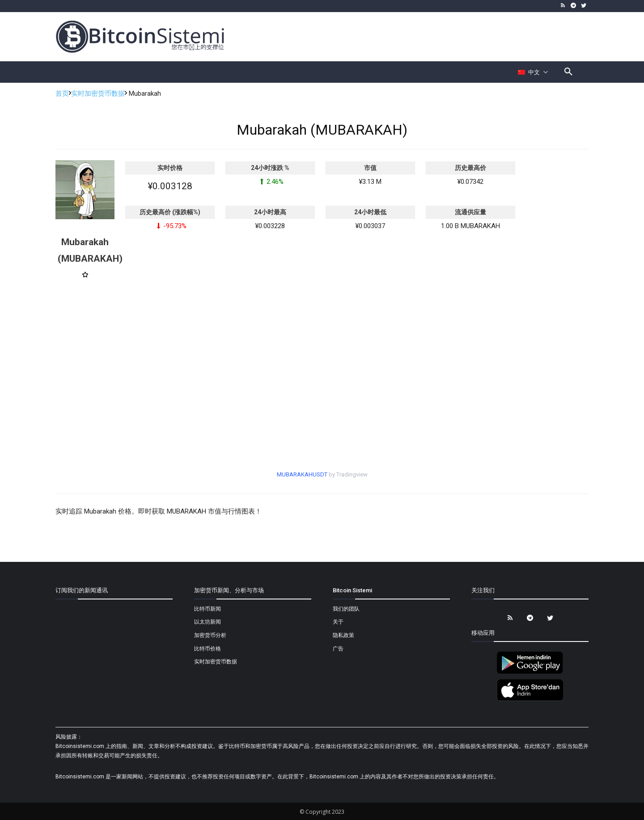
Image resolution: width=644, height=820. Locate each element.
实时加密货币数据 (98, 93)
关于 (338, 622)
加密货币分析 (210, 635)
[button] (568, 72)
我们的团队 (346, 609)
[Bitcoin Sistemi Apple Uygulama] (530, 700)
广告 (338, 649)
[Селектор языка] (533, 72)
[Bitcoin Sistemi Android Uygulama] (530, 672)
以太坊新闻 (208, 622)
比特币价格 (208, 649)
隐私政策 (343, 635)
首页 (62, 93)
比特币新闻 (208, 609)
